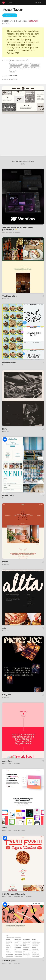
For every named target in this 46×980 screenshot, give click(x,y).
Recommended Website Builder (12, 232)
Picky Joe (7, 695)
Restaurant (33, 21)
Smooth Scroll (15, 68)
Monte (5, 562)
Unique (13, 71)
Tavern (25, 68)
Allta (4, 628)
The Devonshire (9, 296)
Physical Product (18, 897)
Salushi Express (9, 960)
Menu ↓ (12, 3)
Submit (23, 164)
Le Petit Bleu (8, 495)
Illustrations (35, 64)
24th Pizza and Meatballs (14, 894)
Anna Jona (7, 761)
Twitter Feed (35, 68)
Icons (26, 64)
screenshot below (15, 39)
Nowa (5, 429)
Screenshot (10, 15)
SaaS (23, 830)
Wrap (5, 828)
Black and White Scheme (19, 61)
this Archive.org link (26, 48)
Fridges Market (9, 362)
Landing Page (7, 764)
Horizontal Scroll (16, 64)
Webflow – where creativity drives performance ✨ (18, 228)
